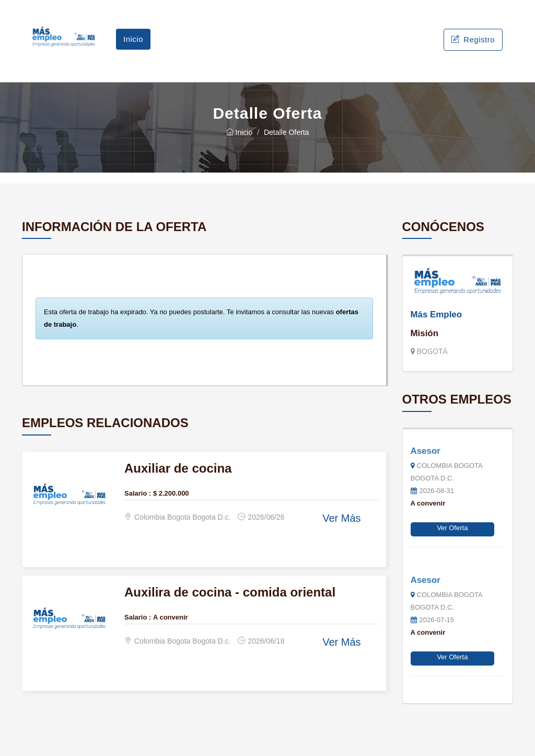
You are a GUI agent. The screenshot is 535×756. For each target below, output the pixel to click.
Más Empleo (437, 314)
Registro (473, 39)
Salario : (138, 493)
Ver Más (341, 518)
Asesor (426, 451)
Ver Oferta (452, 528)
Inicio (133, 39)
